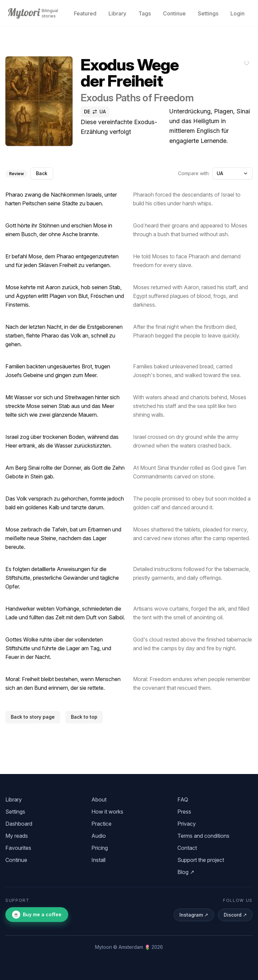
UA (232, 173)
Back (42, 173)
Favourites (18, 848)
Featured (85, 13)
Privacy (187, 824)
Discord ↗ (235, 915)
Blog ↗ (186, 872)
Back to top (84, 717)
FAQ (183, 800)
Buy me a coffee (37, 915)
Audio (99, 836)
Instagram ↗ (194, 915)
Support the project (201, 860)
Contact (187, 848)
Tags (145, 13)
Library (117, 13)
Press (184, 812)
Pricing (100, 848)
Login (238, 13)
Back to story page (33, 717)
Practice (101, 824)
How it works (107, 812)
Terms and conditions (203, 836)
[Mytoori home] (24, 13)
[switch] (95, 112)
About (99, 800)
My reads (17, 836)
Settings (208, 13)
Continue (174, 13)
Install (98, 860)
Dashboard (19, 824)
